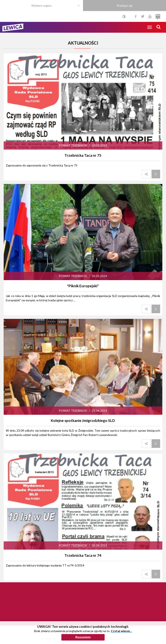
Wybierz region (41, 6)
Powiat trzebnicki (73, 145)
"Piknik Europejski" (83, 286)
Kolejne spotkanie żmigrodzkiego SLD (83, 420)
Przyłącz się (124, 6)
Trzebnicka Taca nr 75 (83, 155)
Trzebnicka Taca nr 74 (83, 555)
